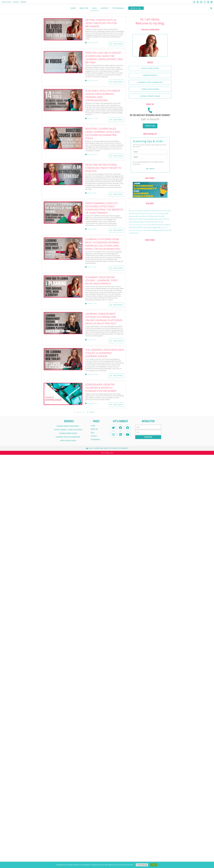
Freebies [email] (149, 222)
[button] (211, 8)
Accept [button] (154, 865)
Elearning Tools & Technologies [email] (143, 219)
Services (16, 2)
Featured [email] (138, 222)
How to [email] (159, 222)
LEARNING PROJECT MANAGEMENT (68, 426)
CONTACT (105, 8)
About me (84, 8)
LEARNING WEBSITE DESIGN (68, 433)
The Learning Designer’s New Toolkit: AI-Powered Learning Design (105, 353)
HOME (73, 8)
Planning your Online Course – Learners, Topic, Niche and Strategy (102, 280)
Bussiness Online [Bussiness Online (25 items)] (162, 211)
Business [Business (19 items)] (149, 211)
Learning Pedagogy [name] (153, 230)
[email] (150, 152)
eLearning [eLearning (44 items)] (135, 213)
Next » (92, 412)
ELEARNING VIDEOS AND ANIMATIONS (68, 437)
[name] (150, 157)
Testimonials (118, 8)
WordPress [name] (134, 233)
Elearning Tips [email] (157, 216)
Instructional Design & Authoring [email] (140, 225)
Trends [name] (167, 230)
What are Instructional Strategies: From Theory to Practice (103, 168)
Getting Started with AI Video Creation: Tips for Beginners (101, 23)
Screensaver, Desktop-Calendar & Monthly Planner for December (101, 388)
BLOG (94, 8)
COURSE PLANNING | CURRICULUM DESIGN (68, 430)
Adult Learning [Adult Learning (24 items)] (136, 211)
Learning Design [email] (152, 227)
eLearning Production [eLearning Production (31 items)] (139, 216)
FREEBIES (23, 2)
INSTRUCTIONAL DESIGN (68, 441)
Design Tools (7, 2)
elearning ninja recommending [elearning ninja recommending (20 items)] (155, 214)
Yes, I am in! (150, 169)
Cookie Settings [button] (142, 865)
